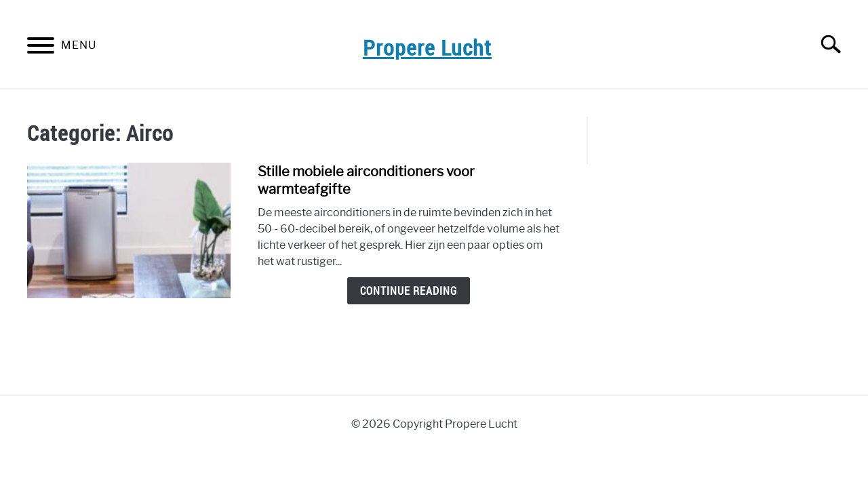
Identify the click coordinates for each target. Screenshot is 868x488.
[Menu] (41, 48)
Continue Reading (409, 291)
